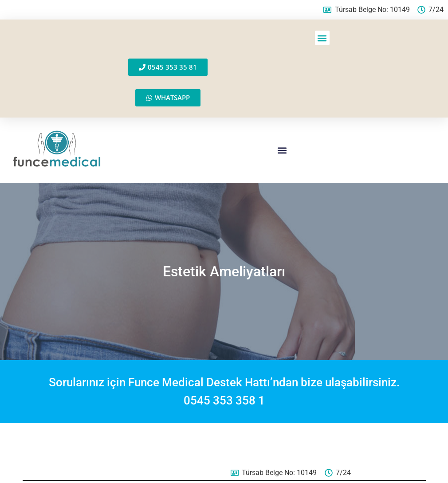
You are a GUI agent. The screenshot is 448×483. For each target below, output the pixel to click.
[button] (322, 38)
